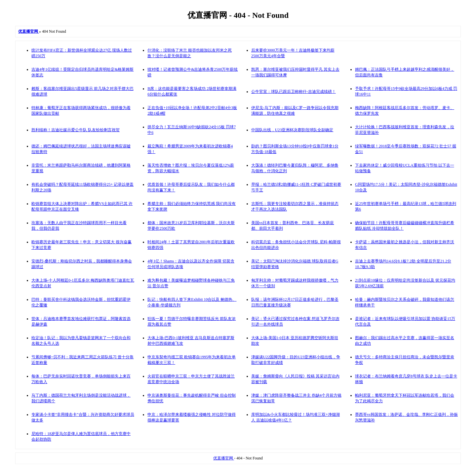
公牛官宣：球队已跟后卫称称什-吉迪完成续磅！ (294, 92)
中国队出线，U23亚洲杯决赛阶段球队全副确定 (292, 130)
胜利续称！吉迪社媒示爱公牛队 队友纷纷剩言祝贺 (76, 130)
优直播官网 (224, 458)
